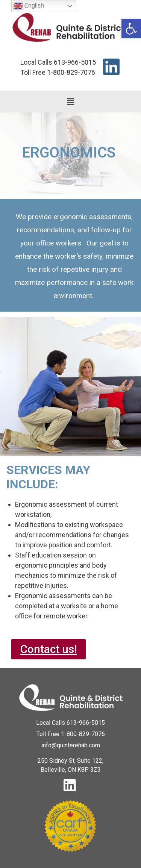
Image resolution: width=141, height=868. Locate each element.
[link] (131, 29)
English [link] (29, 6)
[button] (70, 101)
